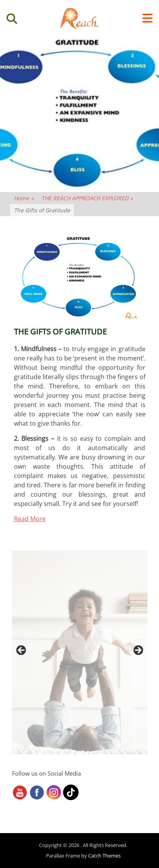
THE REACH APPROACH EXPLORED (87, 198)
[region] (80, 652)
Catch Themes (104, 856)
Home (24, 198)
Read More (30, 519)
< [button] (22, 651)
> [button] (138, 651)
